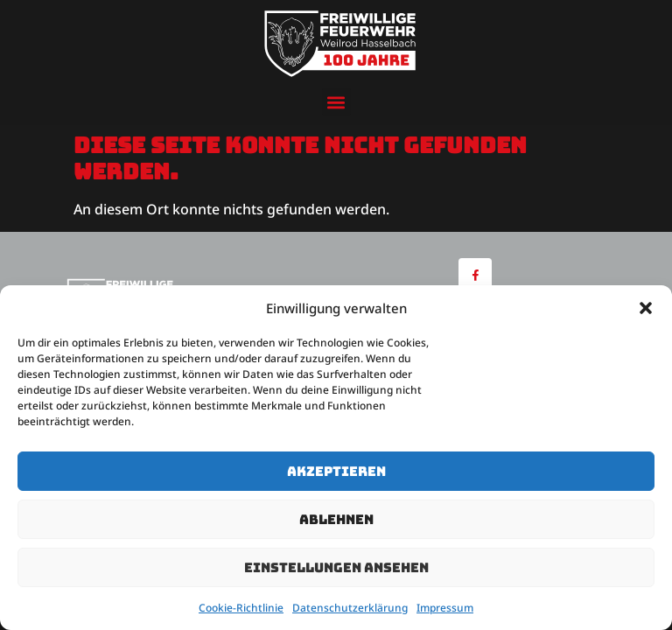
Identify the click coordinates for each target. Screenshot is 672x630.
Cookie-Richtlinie (241, 608)
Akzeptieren (336, 472)
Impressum (445, 608)
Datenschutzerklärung (350, 608)
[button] (646, 308)
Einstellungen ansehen (336, 568)
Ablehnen (336, 520)
